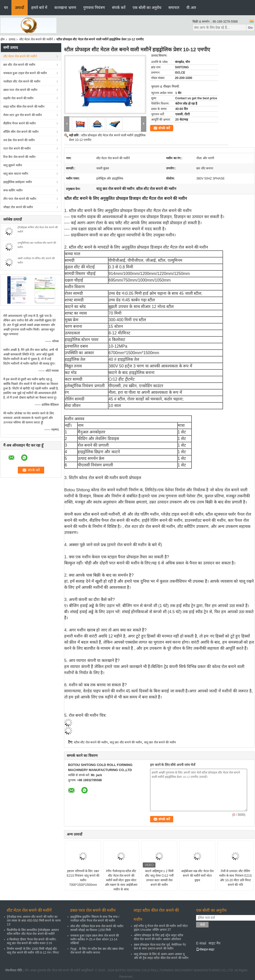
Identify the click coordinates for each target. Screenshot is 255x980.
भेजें (202, 925)
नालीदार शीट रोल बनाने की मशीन (22, 81)
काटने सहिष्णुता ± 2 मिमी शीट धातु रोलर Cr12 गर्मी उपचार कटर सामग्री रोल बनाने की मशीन (159, 878)
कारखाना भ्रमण (65, 7)
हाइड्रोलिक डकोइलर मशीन (18, 182)
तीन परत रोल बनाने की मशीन (20, 199)
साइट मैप (214, 943)
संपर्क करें (119, 7)
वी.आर (191, 7)
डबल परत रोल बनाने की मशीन (20, 90)
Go (250, 28)
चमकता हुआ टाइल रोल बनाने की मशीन (25, 73)
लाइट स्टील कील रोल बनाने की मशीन (24, 107)
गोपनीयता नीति (14, 970)
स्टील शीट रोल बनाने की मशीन (91, 742)
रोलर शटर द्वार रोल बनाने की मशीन (23, 115)
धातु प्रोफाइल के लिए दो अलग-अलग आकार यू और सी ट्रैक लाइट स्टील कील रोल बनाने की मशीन (161, 956)
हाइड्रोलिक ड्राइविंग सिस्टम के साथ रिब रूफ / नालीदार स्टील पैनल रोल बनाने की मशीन (95, 919)
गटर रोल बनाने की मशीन (17, 149)
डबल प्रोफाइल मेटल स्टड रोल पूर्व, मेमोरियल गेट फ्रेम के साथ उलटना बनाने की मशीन (160, 947)
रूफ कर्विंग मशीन (13, 190)
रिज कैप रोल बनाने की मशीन (19, 157)
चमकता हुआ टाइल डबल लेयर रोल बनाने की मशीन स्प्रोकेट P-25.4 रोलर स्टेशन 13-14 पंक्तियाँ (95, 939)
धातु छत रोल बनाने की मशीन (160, 742)
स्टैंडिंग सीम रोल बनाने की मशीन (21, 132)
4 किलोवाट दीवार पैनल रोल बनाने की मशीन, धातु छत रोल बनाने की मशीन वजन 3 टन (32, 941)
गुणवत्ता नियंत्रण (94, 7)
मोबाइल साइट (205, 950)
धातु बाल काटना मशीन (16, 174)
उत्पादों (20, 7)
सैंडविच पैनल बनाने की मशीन (20, 123)
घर (6, 7)
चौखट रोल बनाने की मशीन (18, 207)
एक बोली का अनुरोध (147, 7)
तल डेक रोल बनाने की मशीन (19, 140)
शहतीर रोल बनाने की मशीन (18, 98)
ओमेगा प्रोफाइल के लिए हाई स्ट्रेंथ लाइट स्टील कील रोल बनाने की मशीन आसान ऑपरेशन (158, 937)
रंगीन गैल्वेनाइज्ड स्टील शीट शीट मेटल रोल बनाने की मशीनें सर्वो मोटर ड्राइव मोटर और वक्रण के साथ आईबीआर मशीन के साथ (121, 880)
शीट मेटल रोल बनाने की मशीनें (36, 39)
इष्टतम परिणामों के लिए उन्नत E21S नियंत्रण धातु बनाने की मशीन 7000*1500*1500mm (83, 878)
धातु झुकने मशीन (13, 165)
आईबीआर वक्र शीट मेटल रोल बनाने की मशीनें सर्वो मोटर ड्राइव (197, 876)
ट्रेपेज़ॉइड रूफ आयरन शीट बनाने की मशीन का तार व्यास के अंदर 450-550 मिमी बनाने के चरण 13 (34, 921)
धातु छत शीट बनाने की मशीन (126, 742)
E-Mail (201, 943)
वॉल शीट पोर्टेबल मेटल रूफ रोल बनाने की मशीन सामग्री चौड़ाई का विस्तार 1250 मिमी (97, 928)
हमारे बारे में (39, 7)
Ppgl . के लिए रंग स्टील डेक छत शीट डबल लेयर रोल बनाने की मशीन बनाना (97, 951)
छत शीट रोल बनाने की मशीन (19, 65)
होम (3, 39)
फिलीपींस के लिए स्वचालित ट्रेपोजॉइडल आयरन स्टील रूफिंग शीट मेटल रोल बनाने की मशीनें (33, 932)
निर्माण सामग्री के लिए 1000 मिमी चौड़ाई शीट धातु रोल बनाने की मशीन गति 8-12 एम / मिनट (33, 951)
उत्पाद (12, 39)
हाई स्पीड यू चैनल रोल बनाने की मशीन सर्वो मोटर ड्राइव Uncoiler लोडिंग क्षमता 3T (161, 928)
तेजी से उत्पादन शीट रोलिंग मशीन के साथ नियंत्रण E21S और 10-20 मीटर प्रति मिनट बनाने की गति (236, 878)
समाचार (174, 7)
